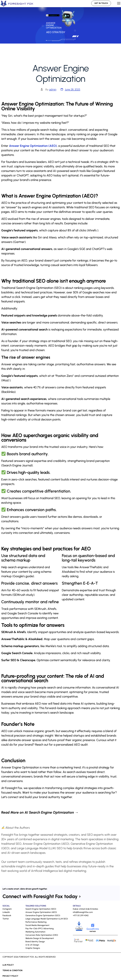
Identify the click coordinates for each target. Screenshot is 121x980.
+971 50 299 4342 (81, 915)
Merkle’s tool (54, 646)
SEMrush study (23, 595)
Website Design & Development (40, 938)
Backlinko (8, 392)
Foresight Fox (14, 788)
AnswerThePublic (91, 567)
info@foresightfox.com (83, 912)
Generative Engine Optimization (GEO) (43, 915)
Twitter (6, 919)
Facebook (7, 915)
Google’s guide (23, 576)
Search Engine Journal (17, 465)
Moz (5, 380)
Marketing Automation (35, 932)
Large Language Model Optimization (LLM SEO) (47, 919)
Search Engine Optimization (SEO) (39, 288)
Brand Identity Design (35, 942)
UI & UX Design (32, 945)
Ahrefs (92, 230)
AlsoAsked (69, 572)
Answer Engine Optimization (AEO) (33, 146)
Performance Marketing (36, 922)
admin (53, 89)
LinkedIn (6, 912)
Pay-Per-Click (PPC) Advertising (40, 928)
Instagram (7, 909)
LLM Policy (8, 965)
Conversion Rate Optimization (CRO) (42, 935)
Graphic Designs (33, 948)
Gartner (19, 242)
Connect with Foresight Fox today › (42, 896)
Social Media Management (37, 925)
